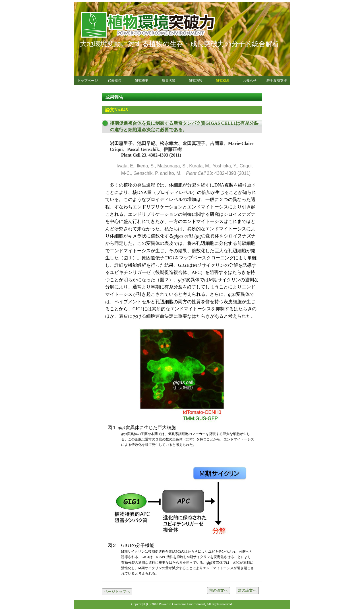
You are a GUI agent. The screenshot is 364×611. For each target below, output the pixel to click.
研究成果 (223, 81)
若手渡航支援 (277, 81)
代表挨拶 (115, 81)
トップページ (88, 81)
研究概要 (142, 81)
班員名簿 (169, 81)
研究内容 (196, 81)
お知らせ (250, 81)
